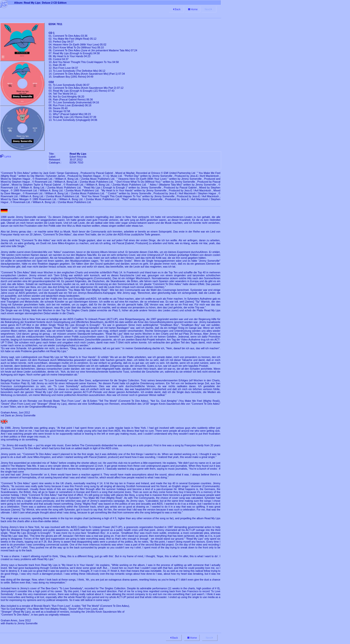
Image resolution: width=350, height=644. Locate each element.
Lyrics (7, 156)
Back (176, 9)
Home (192, 9)
